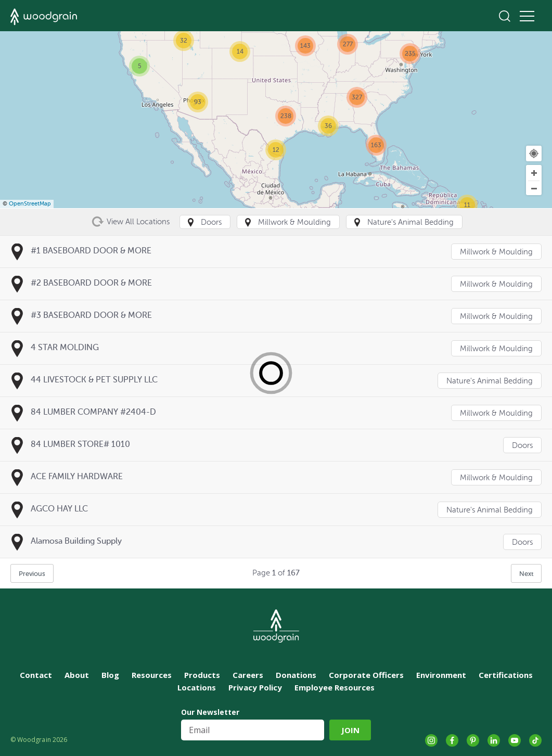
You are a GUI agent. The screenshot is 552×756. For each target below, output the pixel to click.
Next (526, 574)
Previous (32, 574)
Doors (522, 446)
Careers (248, 675)
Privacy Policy (255, 687)
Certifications (506, 675)
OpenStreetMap (30, 204)
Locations (197, 687)
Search (505, 16)
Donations (296, 675)
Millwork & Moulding (496, 252)
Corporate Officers (366, 675)
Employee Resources (335, 687)
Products (202, 675)
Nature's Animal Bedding (490, 381)
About (77, 675)
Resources (152, 675)
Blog (110, 675)
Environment (441, 675)
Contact (36, 675)
